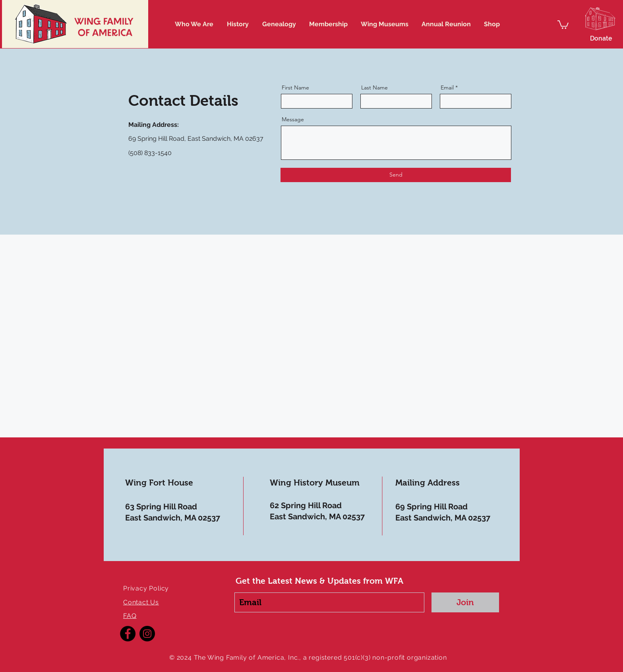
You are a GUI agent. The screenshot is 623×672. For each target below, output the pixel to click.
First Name (295, 87)
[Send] (396, 175)
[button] (563, 24)
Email (447, 87)
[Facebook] (128, 634)
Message (293, 119)
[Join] (465, 602)
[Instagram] (147, 634)
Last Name (374, 87)
